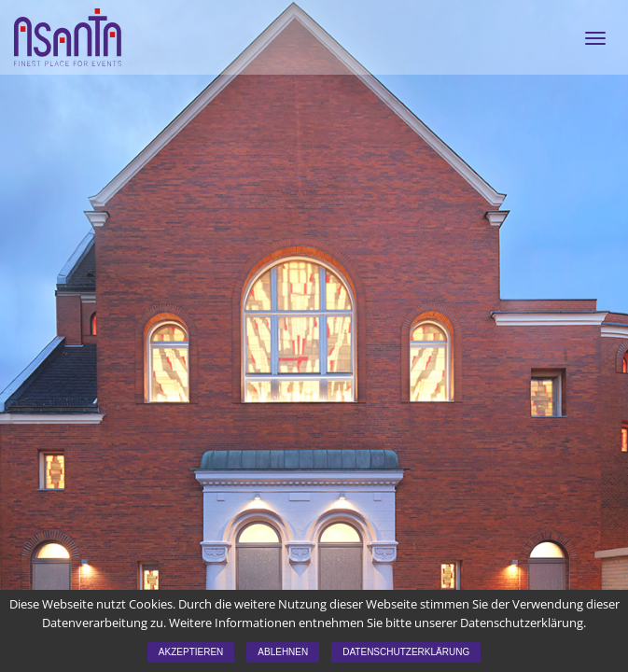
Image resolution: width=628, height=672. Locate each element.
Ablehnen (283, 652)
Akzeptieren (191, 652)
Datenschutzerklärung (406, 652)
